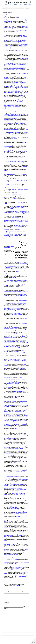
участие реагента (21, 574)
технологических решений (10, 102)
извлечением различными (19, 71)
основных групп (18, 52)
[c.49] (22, 190)
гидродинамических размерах (11, 409)
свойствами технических (20, 114)
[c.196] (10, 241)
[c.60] (16, 401)
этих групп (7, 122)
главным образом (14, 117)
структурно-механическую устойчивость (14, 424)
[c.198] (12, 48)
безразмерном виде (17, 514)
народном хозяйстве (9, 96)
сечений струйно (8, 45)
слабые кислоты (15, 312)
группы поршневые (19, 160)
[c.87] (19, 181)
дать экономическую (18, 109)
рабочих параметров (24, 484)
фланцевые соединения (20, 500)
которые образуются (13, 271)
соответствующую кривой (10, 341)
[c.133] (25, 145)
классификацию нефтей (16, 549)
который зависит (8, 428)
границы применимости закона (11, 204)
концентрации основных (19, 428)
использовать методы (20, 91)
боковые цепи (24, 304)
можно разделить (12, 65)
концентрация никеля (18, 452)
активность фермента (9, 316)
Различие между (10, 114)
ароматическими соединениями (19, 139)
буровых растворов (14, 237)
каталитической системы (10, 417)
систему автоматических (10, 343)
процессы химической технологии (16, 176)
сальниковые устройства (22, 501)
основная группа (18, 577)
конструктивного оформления (12, 363)
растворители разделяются (14, 135)
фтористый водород (17, 581)
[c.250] (15, 281)
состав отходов (21, 88)
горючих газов (15, 488)
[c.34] (12, 546)
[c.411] (9, 584)
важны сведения (24, 405)
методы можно (12, 28)
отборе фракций (16, 449)
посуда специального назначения (15, 389)
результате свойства (9, 313)
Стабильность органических (11, 373)
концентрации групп (22, 307)
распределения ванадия (10, 442)
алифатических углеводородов (18, 137)
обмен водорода (8, 581)
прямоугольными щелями (19, 42)
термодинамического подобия (20, 516)
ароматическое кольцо (19, 579)
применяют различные (21, 24)
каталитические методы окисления (12, 30)
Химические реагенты (12, 236)
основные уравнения (21, 512)
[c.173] (21, 156)
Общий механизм (16, 583)
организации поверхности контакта (20, 192)
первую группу (17, 81)
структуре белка (22, 310)
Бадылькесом (17, 519)
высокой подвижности (18, 20)
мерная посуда (8, 391)
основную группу (8, 296)
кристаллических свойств (18, 540)
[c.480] (14, 479)
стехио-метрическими (14, 301)
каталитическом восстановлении (17, 68)
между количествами (9, 118)
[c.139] (22, 150)
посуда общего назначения (14, 386)
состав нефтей (15, 565)
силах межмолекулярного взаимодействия (14, 407)
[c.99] (10, 185)
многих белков (13, 307)
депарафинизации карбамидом (11, 215)
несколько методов (17, 98)
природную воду (24, 273)
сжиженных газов (8, 491)
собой (16, 575)
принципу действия (12, 153)
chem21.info (7, 643)
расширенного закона (20, 520)
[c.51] (19, 17)
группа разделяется (16, 556)
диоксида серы (24, 25)
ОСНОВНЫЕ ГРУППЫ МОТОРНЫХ (19, 183)
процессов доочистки (16, 66)
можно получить (16, 345)
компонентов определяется (21, 299)
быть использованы (21, 95)
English (28, 8)
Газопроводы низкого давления (14, 482)
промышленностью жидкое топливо (17, 350)
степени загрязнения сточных (11, 238)
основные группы (16, 16)
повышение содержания (10, 445)
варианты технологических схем (14, 222)
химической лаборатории (13, 387)
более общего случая (20, 572)
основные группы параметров (21, 287)
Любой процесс (10, 284)
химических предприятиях (10, 167)
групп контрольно (13, 324)
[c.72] (19, 302)
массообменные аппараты (12, 193)
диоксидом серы (23, 67)
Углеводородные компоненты (13, 278)
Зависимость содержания (8, 251)
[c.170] (24, 334)
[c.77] (28, 132)
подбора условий (12, 404)
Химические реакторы (22, 338)
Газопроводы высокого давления (16, 493)
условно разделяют (14, 239)
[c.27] (27, 392)
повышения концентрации (19, 464)
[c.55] (17, 31)
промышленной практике (11, 88)
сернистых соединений (10, 70)
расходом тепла (23, 339)
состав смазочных (8, 149)
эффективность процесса (11, 405)
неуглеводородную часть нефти (16, 560)
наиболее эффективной (19, 415)
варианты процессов (16, 214)
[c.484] (22, 275)
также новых (23, 363)
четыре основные (25, 37)
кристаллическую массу (10, 533)
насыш (6, 137)
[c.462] (14, 111)
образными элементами (10, 40)
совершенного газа (23, 510)
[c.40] (11, 325)
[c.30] (17, 432)
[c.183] (19, 162)
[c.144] (21, 569)
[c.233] (19, 233)
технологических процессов (20, 362)
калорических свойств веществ (20, 518)
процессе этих (15, 201)
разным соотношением (24, 117)
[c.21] (26, 421)
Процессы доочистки (11, 63)
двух (15, 555)
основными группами (9, 569)
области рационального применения (15, 107)
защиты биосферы (23, 75)
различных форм (24, 44)
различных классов (9, 376)
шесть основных (14, 177)
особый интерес (20, 140)
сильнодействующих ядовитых (19, 489)
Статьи (5, 8)
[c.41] (14, 592)
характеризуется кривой (10, 338)
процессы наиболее (9, 232)
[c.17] (17, 562)
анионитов (20, 274)
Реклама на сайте (13, 643)
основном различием (9, 130)
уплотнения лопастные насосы (11, 333)
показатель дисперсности (10, 427)
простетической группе (18, 318)
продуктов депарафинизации (11, 224)
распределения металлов (22, 436)
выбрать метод (21, 103)
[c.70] (19, 521)
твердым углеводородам (10, 126)
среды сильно (21, 315)
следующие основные (9, 160)
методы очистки (8, 25)
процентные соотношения (19, 557)
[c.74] (6, 173)
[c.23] (20, 290)
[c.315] (12, 211)
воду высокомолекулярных (14, 472)
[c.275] (22, 141)
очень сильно (20, 313)
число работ (7, 200)
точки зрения (7, 117)
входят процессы (25, 225)
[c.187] (13, 61)
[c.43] (15, 466)
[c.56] (16, 195)
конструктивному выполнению (11, 331)
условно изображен (14, 285)
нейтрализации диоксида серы (18, 29)
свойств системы (8, 345)
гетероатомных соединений (14, 419)
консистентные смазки (18, 51)
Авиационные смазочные (12, 144)
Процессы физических (12, 187)
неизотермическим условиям (18, 210)
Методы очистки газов (12, 15)
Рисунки (10, 8)
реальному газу (15, 511)
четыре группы (25, 58)
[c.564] (6, 320)
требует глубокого (15, 361)
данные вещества (8, 542)
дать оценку (20, 104)
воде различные (15, 222)
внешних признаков (23, 284)
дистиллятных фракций (10, 459)
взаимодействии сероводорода (11, 67)
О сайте (22, 8)
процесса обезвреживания (22, 102)
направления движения (20, 395)
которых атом (21, 266)
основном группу (25, 340)
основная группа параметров (17, 506)
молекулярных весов (15, 121)
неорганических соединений (18, 84)
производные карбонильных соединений (19, 371)
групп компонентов (13, 440)
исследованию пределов (17, 197)
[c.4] (20, 366)
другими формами (16, 39)
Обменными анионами (16, 270)
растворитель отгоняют (19, 229)
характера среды (8, 483)
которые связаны (8, 510)
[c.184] (26, 503)
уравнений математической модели (20, 296)
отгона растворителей (20, 223)
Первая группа (8, 66)
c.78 (22, 597)
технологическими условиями (11, 132)
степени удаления (10, 257)
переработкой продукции (10, 188)
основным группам (12, 148)
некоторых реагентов (20, 297)
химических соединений (10, 107)
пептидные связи (14, 310)
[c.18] (6, 206)
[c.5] (27, 352)
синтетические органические (17, 478)
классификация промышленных (17, 164)
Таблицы (16, 8)
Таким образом (10, 571)
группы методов (8, 109)
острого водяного (18, 230)
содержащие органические (20, 170)
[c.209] (10, 218)
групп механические (23, 177)
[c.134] (20, 381)
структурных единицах (10, 458)
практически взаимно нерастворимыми (13, 228)
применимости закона (9, 199)
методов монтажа (8, 364)
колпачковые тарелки (13, 38)
